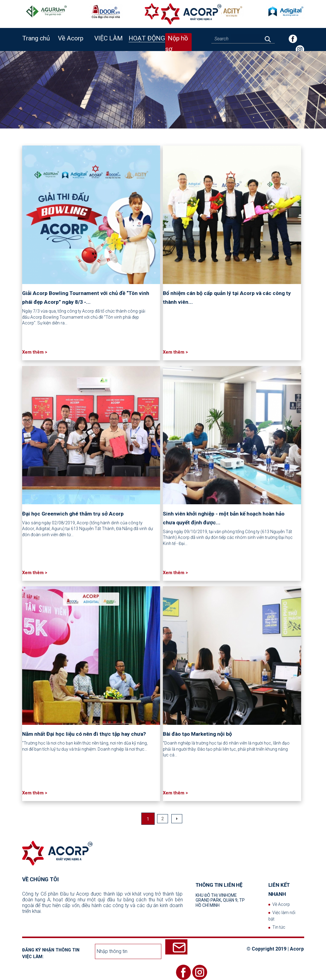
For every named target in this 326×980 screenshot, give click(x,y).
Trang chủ (36, 38)
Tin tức (279, 927)
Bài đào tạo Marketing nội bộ (197, 734)
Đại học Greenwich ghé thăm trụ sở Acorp (73, 514)
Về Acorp (281, 904)
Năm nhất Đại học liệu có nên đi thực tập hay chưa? (84, 734)
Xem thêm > (35, 352)
